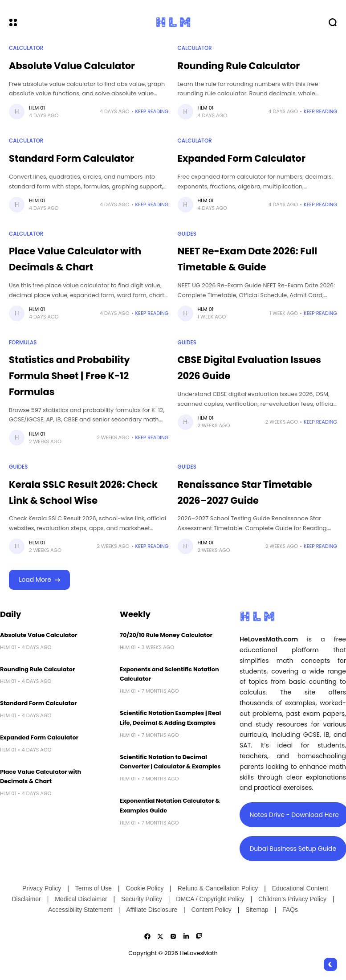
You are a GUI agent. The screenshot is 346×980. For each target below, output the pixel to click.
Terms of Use (94, 888)
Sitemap (257, 910)
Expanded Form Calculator (242, 158)
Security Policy (142, 899)
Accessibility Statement (80, 910)
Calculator (26, 48)
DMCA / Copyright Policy (210, 899)
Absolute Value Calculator (72, 66)
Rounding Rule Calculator (239, 66)
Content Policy (212, 910)
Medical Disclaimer (81, 899)
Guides (187, 234)
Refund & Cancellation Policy (218, 888)
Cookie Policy (145, 888)
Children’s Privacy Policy (292, 899)
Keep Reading (152, 111)
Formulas (23, 343)
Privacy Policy (42, 888)
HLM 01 (37, 108)
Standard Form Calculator (71, 158)
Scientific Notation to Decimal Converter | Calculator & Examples (170, 762)
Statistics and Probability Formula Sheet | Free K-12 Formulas (69, 376)
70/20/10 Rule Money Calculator (166, 635)
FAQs (290, 910)
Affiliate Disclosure (152, 910)
